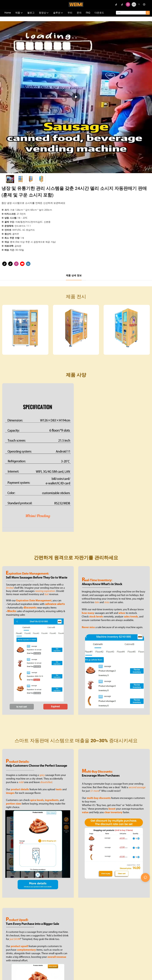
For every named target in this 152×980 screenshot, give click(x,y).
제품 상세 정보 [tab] (74, 275)
